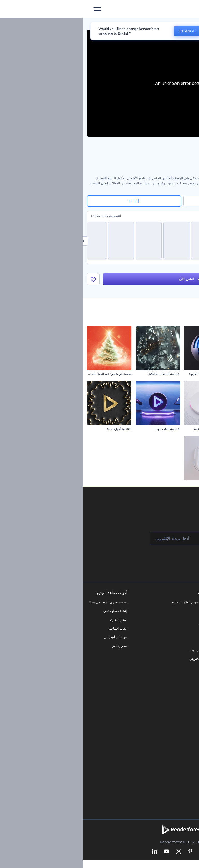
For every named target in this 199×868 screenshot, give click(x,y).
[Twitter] (96, 852)
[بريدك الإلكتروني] (101, 538)
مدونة (122, 611)
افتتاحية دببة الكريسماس (179, 484)
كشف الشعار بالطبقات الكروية (126, 374)
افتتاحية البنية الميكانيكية (82, 374)
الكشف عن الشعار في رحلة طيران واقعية (168, 429)
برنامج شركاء (184, 672)
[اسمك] (163, 538)
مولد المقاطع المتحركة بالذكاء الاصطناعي (166, 719)
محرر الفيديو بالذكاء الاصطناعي (173, 711)
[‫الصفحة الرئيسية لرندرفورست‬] (187, 9)
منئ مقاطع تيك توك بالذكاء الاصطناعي (168, 763)
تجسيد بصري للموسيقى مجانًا (25, 602)
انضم (176, 559)
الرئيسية (189, 24)
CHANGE (105, 31)
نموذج (121, 668)
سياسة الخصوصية (181, 646)
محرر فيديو (37, 646)
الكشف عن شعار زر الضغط (128, 429)
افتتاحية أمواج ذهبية (36, 429)
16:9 (148, 201)
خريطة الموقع (184, 663)
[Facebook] (128, 852)
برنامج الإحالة (184, 637)
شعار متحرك (36, 620)
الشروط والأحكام (182, 655)
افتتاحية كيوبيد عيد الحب (179, 374)
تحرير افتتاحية (35, 628)
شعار (122, 641)
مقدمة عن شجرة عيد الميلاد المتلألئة (26, 374)
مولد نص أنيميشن (33, 637)
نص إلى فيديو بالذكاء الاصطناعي (172, 737)
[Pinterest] (108, 852)
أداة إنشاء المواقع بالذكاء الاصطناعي (170, 746)
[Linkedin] (72, 852)
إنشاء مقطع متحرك (32, 611)
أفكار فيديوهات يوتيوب (178, 772)
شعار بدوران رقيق (134, 484)
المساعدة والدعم (182, 628)
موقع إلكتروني (116, 659)
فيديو (122, 633)
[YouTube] (84, 852)
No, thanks (137, 31)
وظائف (188, 620)
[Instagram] (119, 852)
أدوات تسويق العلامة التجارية (107, 602)
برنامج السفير (184, 681)
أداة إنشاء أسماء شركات (177, 754)
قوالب (171, 24)
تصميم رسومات (115, 650)
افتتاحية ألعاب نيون (85, 429)
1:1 (51, 201)
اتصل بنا (188, 611)
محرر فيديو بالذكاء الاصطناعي (173, 728)
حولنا (190, 602)
